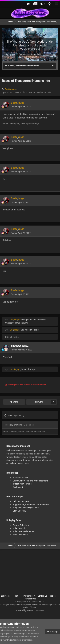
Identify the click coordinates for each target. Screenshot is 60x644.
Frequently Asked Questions (26, 508)
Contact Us (42, 596)
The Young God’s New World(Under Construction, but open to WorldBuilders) (30, 45)
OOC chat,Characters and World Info (34, 92)
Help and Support (21, 501)
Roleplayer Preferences (23, 531)
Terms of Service (21, 478)
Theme (17, 596)
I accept (53, 632)
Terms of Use (30, 599)
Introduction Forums (22, 484)
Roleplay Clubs (20, 528)
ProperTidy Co (38, 602)
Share (14, 402)
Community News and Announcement (30, 481)
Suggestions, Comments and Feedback (31, 505)
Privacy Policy (29, 596)
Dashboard (18, 487)
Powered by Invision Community (30, 610)
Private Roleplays (21, 525)
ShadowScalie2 (20, 346)
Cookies (53, 596)
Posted (21, 107)
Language (6, 596)
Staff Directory (19, 511)
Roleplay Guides (20, 535)
